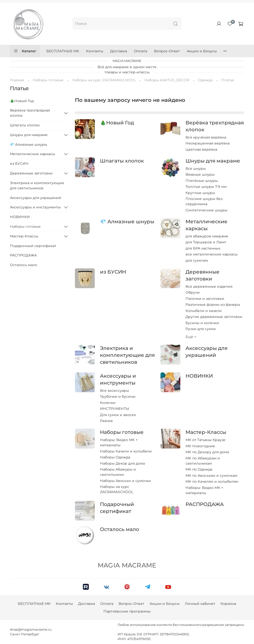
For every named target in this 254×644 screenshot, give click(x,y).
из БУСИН (113, 272)
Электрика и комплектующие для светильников (127, 355)
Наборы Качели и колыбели (126, 451)
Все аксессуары (114, 391)
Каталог (25, 51)
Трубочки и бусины (118, 396)
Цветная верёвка (201, 149)
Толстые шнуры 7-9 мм (206, 187)
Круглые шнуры (200, 193)
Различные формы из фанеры (213, 305)
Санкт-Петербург (25, 634)
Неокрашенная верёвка (208, 143)
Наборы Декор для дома (122, 463)
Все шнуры (196, 168)
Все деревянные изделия (209, 286)
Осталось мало (120, 529)
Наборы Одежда (115, 457)
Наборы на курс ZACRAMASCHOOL (104, 80)
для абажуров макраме (207, 236)
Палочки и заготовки (205, 299)
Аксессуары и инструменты (35, 207)
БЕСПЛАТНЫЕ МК (63, 51)
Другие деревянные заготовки (214, 317)
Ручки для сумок (201, 329)
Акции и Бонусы (202, 51)
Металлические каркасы (32, 154)
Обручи (193, 292)
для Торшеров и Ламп (206, 242)
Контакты (95, 51)
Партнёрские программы (127, 611)
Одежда (205, 80)
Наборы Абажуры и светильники (118, 472)
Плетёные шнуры (202, 181)
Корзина (228, 604)
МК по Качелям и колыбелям (212, 481)
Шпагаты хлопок (122, 161)
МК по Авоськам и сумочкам (211, 476)
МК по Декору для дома (207, 452)
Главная (17, 80)
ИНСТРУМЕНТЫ (115, 409)
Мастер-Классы (206, 432)
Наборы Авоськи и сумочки (125, 481)
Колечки (108, 403)
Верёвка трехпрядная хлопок (30, 113)
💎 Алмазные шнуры (127, 222)
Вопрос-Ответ (167, 51)
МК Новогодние (200, 446)
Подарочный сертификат (33, 246)
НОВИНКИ (199, 376)
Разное (106, 421)
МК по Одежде (199, 469)
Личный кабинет (200, 604)
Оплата (141, 51)
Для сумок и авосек (118, 415)
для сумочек (197, 260)
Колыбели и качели (204, 311)
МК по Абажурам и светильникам (203, 461)
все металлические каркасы (212, 254)
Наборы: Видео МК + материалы (119, 442)
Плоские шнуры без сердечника (204, 201)
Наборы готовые (48, 80)
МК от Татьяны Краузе (206, 440)
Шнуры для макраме (213, 161)
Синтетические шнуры (206, 210)
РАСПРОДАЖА (205, 504)
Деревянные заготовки (31, 173)
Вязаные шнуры (200, 174)
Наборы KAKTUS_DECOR (167, 80)
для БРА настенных (203, 248)
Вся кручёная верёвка (206, 137)
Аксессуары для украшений (36, 198)
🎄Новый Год (117, 123)
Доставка (119, 51)
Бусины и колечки (202, 323)
